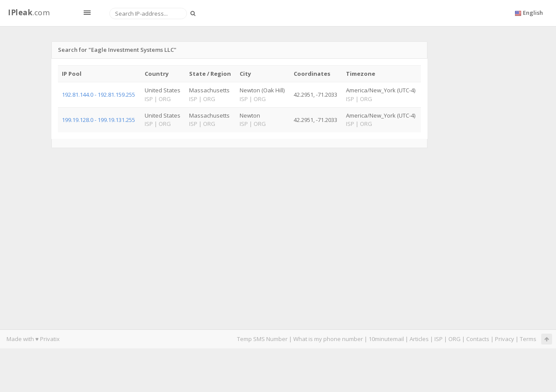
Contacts (478, 339)
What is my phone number (328, 339)
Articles (419, 339)
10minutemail (386, 339)
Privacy (505, 339)
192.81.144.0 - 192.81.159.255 (98, 95)
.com (29, 12)
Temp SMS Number (262, 339)
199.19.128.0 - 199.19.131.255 (98, 120)
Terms (528, 339)
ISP (439, 339)
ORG (454, 339)
